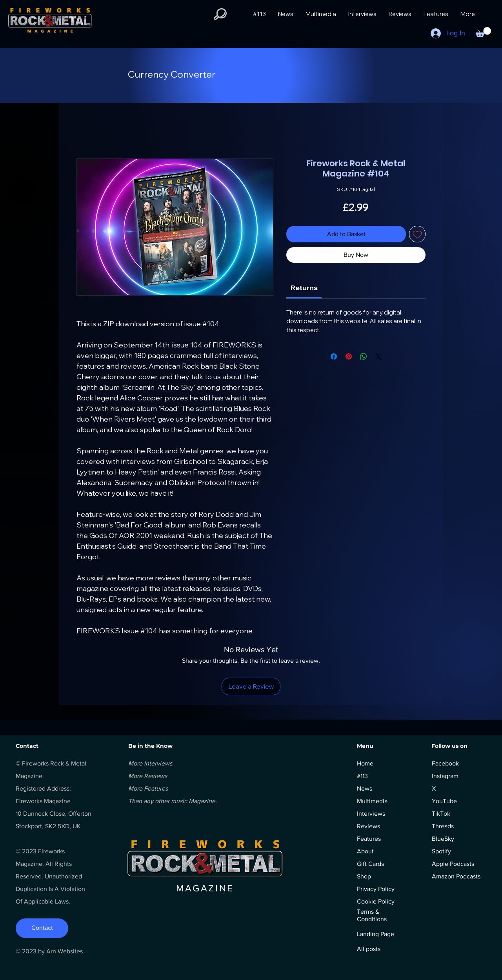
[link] (304, 288)
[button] (220, 14)
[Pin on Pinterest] (349, 356)
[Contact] (42, 928)
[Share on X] (378, 356)
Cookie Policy (376, 901)
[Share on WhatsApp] (364, 356)
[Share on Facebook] (334, 356)
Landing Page (376, 934)
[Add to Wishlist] (417, 234)
